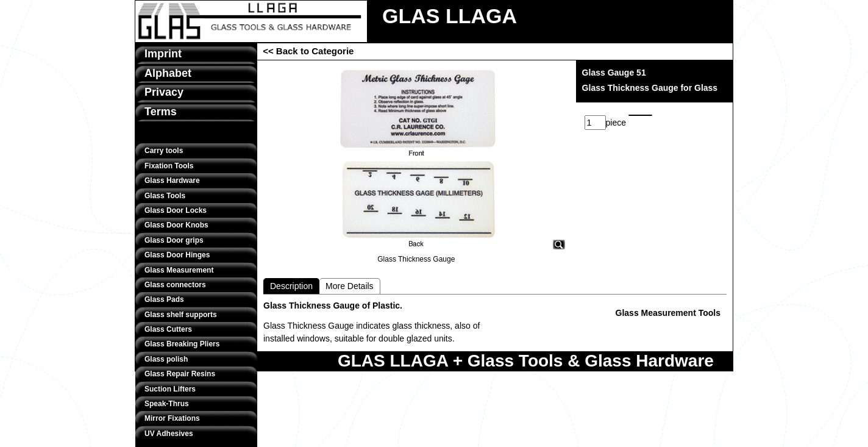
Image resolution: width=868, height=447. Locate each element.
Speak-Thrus (167, 404)
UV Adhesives (169, 434)
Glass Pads (164, 299)
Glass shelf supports (181, 315)
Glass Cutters (168, 329)
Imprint (163, 54)
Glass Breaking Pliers (182, 344)
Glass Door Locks (176, 210)
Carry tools (164, 151)
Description (291, 286)
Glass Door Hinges (177, 255)
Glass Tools (165, 196)
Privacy (164, 92)
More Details (350, 286)
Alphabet (168, 73)
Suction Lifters (170, 389)
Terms (161, 112)
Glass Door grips (174, 240)
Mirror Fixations (172, 418)
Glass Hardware (172, 181)
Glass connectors (175, 285)
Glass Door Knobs (176, 225)
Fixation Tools (169, 166)
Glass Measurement (179, 270)
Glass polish (166, 359)
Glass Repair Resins (180, 374)
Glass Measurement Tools (668, 313)
